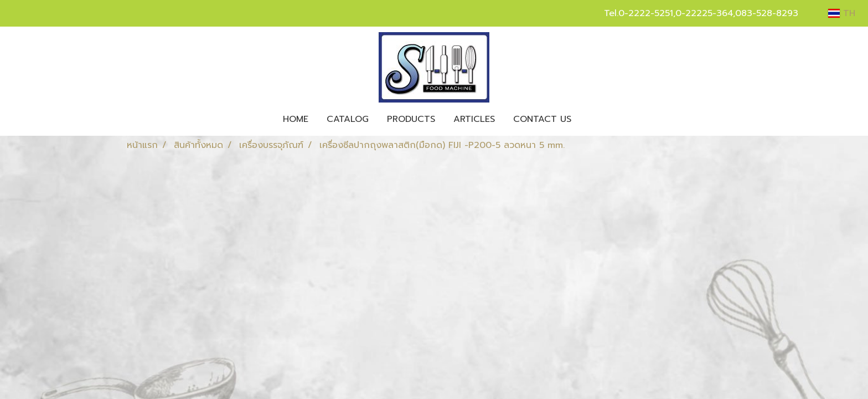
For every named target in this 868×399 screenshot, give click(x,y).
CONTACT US (542, 119)
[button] (590, 119)
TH (842, 13)
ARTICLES (474, 119)
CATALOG (348, 119)
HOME (296, 119)
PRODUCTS (411, 119)
